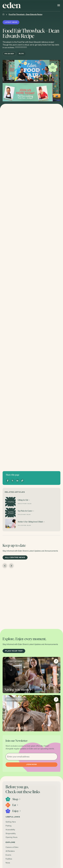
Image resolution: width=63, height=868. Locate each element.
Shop (16, 799)
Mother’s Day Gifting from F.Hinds (30, 522)
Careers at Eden (12, 847)
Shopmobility (11, 833)
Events (8, 855)
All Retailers (10, 851)
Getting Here (11, 822)
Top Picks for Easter (25, 511)
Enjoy (17, 811)
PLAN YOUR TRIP (14, 651)
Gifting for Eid (23, 500)
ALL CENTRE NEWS (15, 558)
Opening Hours (11, 837)
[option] (32, 598)
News (8, 863)
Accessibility (10, 830)
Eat (15, 805)
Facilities (9, 859)
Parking (9, 826)
